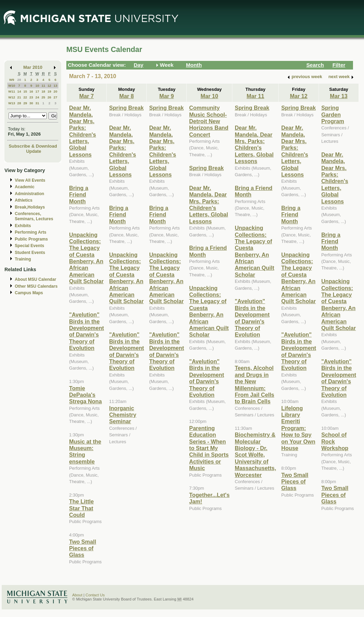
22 (25, 97)
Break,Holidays (30, 207)
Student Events (30, 253)
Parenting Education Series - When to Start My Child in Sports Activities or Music (209, 448)
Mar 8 (126, 96)
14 (19, 91)
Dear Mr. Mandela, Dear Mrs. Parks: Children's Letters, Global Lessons (82, 131)
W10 (12, 86)
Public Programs (31, 239)
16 (31, 91)
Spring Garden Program (333, 114)
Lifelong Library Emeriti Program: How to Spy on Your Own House (298, 428)
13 (56, 86)
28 (19, 80)
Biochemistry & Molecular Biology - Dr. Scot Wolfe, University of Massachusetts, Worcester (255, 455)
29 (25, 103)
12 (49, 86)
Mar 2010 (33, 67)
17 (37, 91)
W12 (12, 97)
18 (43, 91)
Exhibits (23, 226)
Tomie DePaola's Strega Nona (85, 395)
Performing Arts (31, 232)
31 (37, 103)
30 (31, 103)
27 (56, 97)
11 (43, 86)
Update (34, 151)
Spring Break (126, 108)
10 (37, 86)
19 (49, 91)
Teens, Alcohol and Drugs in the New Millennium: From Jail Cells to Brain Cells (255, 385)
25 (43, 97)
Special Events (29, 246)
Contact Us (95, 595)
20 (56, 91)
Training (23, 259)
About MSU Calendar (35, 279)
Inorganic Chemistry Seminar (123, 415)
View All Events (30, 180)
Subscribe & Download (33, 146)
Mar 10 (209, 96)
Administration (29, 194)
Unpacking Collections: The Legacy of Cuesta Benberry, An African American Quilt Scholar (86, 258)
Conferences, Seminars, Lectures (34, 216)
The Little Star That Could (81, 508)
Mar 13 (339, 96)
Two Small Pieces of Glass (83, 548)
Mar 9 (167, 96)
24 (37, 97)
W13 (12, 103)
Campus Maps (29, 293)
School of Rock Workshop (335, 441)
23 (31, 97)
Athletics (24, 200)
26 (49, 97)
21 (19, 97)
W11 (12, 91)
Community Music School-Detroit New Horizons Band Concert (209, 121)
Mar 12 (299, 96)
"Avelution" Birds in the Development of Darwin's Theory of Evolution (86, 331)
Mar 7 (87, 96)
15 (25, 91)
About (77, 595)
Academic (25, 187)
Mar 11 (255, 96)
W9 (12, 80)
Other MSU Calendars (36, 286)
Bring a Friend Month (79, 195)
